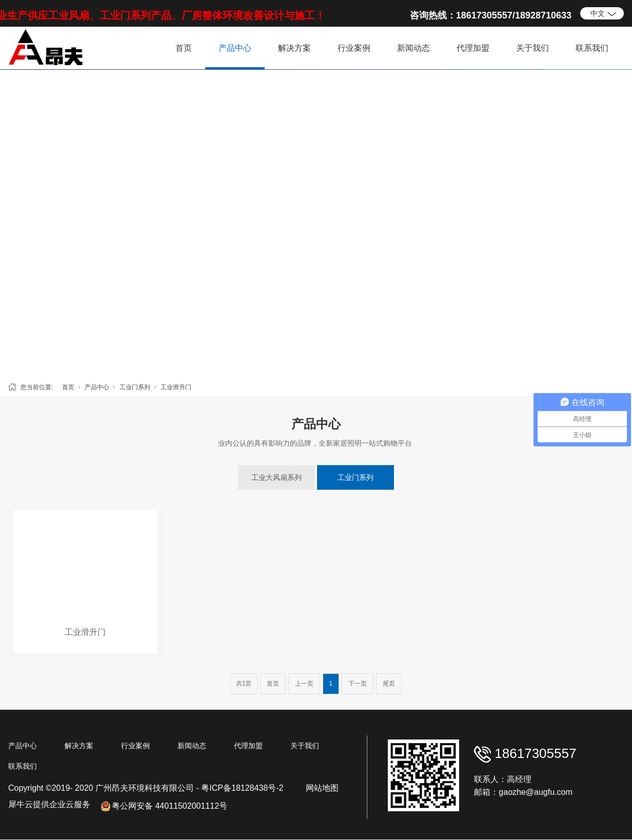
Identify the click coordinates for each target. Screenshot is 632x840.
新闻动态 (413, 48)
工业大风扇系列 (276, 477)
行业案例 (354, 48)
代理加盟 (473, 48)
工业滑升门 (176, 387)
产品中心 (235, 48)
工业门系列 (135, 387)
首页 (184, 48)
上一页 (304, 684)
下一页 (358, 684)
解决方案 (294, 48)
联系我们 (592, 48)
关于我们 (532, 48)
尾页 (389, 684)
